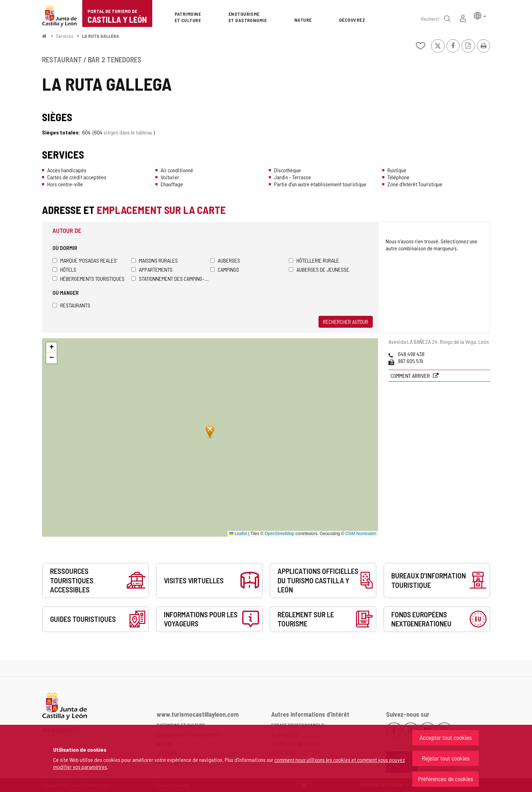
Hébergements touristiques (89, 279)
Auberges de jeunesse (319, 269)
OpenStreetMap (279, 534)
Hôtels (64, 269)
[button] (480, 15)
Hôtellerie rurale (314, 260)
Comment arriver (411, 376)
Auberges (225, 260)
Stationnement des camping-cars (171, 279)
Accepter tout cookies (446, 737)
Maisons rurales (155, 260)
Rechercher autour (346, 322)
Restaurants (71, 305)
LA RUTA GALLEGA (100, 36)
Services (65, 36)
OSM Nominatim (361, 534)
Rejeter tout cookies (446, 758)
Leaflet (238, 534)
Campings (225, 269)
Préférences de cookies (446, 779)
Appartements (152, 269)
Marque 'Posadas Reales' (85, 260)
